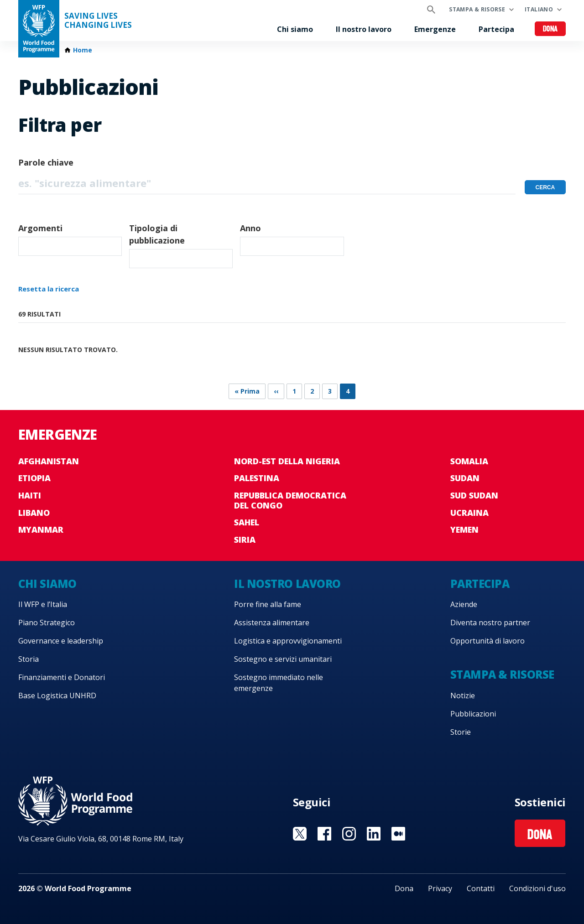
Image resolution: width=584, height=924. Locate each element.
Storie (461, 732)
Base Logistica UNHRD (57, 696)
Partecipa (496, 29)
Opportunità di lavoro (488, 641)
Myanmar (41, 529)
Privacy (440, 888)
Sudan (465, 478)
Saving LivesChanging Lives (98, 21)
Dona (550, 29)
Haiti (30, 495)
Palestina (257, 478)
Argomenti (40, 228)
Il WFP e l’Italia (43, 604)
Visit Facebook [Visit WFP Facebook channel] (324, 834)
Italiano (539, 9)
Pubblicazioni (473, 714)
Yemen (464, 529)
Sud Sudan (474, 495)
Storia (29, 659)
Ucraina (469, 513)
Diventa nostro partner (490, 623)
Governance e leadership (61, 641)
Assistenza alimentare (272, 623)
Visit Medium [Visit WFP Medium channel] (398, 834)
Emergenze (435, 29)
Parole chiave (46, 162)
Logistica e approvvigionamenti (288, 641)
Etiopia (34, 478)
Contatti (481, 888)
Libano (34, 513)
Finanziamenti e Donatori (62, 677)
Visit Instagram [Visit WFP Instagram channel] (349, 834)
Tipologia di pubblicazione (157, 234)
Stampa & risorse (477, 9)
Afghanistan (49, 461)
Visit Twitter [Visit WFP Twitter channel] (300, 834)
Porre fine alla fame (268, 604)
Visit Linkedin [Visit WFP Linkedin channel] (374, 834)
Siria (245, 540)
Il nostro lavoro (364, 29)
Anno (250, 228)
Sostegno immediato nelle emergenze (279, 683)
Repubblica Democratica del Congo (290, 500)
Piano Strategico (47, 623)
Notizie (463, 696)
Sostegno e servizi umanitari (283, 659)
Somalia (469, 461)
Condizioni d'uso (537, 888)
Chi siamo (295, 29)
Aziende (464, 604)
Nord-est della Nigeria (287, 461)
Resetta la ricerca (49, 289)
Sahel (247, 522)
